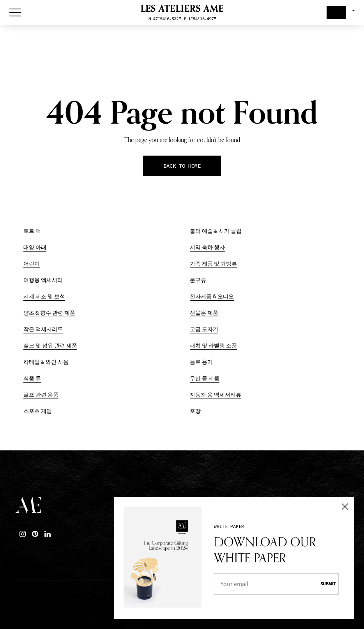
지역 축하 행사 (207, 247)
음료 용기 (201, 362)
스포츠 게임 (38, 411)
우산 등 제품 (205, 378)
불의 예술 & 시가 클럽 (216, 231)
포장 (195, 411)
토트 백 (32, 231)
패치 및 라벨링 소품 (213, 346)
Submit (328, 584)
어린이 (32, 264)
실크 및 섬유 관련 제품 (50, 346)
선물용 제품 (204, 313)
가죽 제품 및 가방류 (213, 264)
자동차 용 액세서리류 (216, 395)
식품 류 (32, 378)
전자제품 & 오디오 (212, 297)
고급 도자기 (204, 329)
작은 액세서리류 (43, 329)
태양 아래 (35, 247)
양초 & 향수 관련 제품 (49, 313)
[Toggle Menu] (15, 12)
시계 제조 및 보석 (44, 297)
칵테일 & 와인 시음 (46, 362)
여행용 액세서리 (43, 280)
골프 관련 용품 (41, 395)
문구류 (198, 280)
